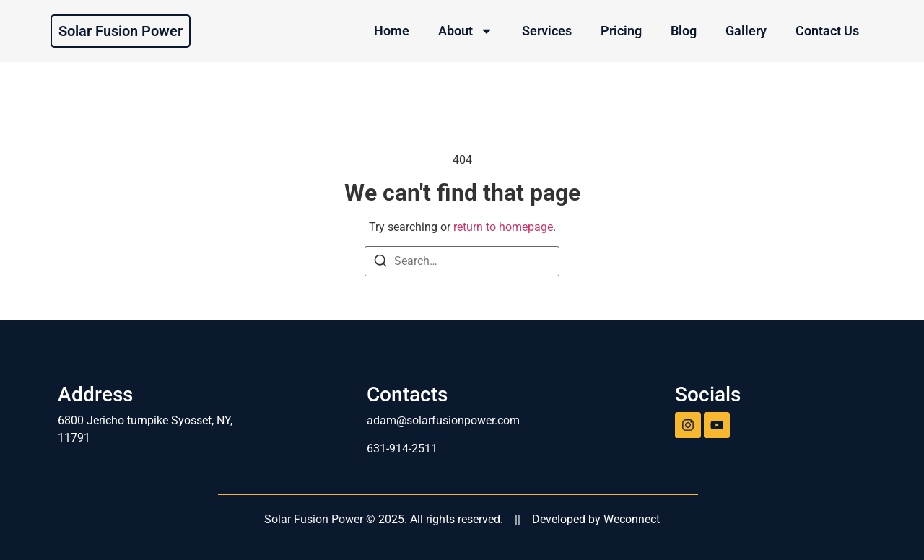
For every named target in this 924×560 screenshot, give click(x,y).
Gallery (746, 31)
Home (392, 31)
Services (547, 31)
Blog (684, 31)
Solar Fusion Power (121, 31)
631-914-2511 (402, 449)
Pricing (621, 31)
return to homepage (503, 227)
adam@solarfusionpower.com (443, 420)
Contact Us (827, 31)
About (466, 31)
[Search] (380, 263)
